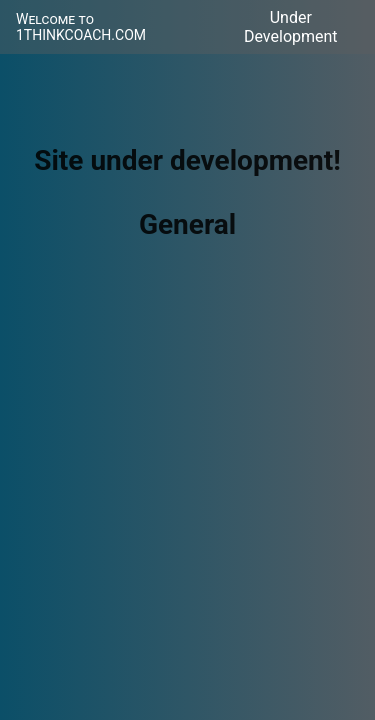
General (187, 224)
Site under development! (187, 160)
